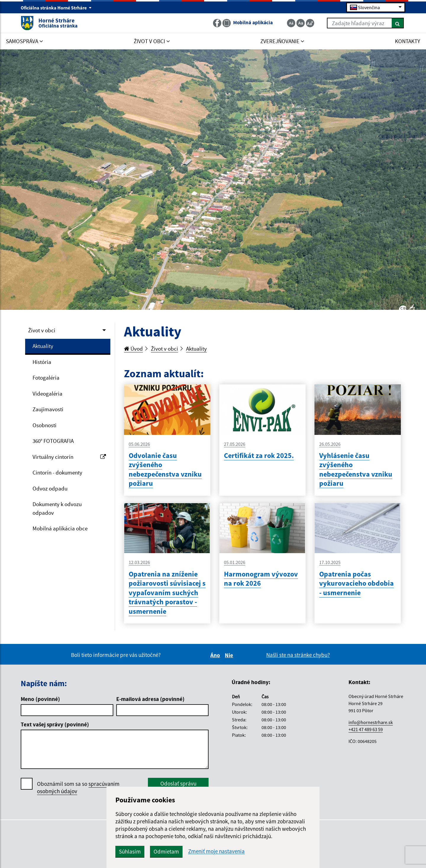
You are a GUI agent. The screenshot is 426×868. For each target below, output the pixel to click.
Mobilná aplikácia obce (60, 528)
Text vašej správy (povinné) (55, 724)
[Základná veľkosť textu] (301, 23)
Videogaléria (47, 393)
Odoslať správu (178, 783)
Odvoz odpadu (50, 488)
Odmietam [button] (166, 851)
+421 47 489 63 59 (366, 729)
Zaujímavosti (48, 409)
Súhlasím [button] (130, 851)
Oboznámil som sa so (78, 788)
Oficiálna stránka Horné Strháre (56, 8)
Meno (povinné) (40, 699)
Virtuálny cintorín (69, 457)
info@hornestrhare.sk (371, 722)
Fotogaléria (46, 378)
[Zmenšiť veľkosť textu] (291, 23)
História (42, 362)
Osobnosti (45, 425)
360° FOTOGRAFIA (53, 441)
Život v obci (42, 330)
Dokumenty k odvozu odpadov (57, 508)
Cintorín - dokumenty (57, 472)
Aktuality (43, 346)
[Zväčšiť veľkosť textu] (310, 23)
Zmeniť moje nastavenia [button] (216, 851)
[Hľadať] (398, 23)
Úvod (133, 349)
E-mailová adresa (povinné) (150, 699)
